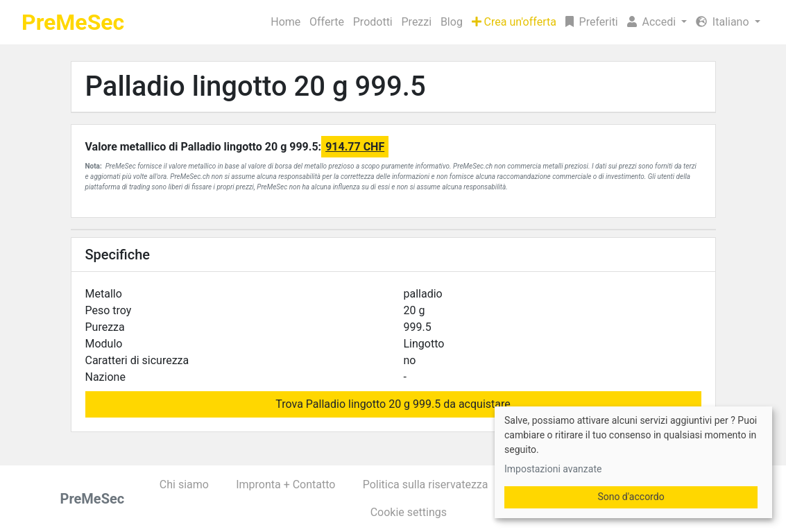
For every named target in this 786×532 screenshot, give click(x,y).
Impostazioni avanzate (553, 469)
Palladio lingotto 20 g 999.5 (256, 86)
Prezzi (417, 22)
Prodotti (373, 22)
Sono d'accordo (631, 497)
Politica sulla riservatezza (426, 484)
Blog (452, 22)
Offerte (327, 22)
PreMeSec (73, 22)
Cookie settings (409, 512)
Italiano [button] (724, 22)
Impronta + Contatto (285, 484)
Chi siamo (184, 484)
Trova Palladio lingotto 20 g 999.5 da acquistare (393, 404)
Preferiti (592, 22)
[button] (657, 22)
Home (285, 22)
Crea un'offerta (514, 22)
